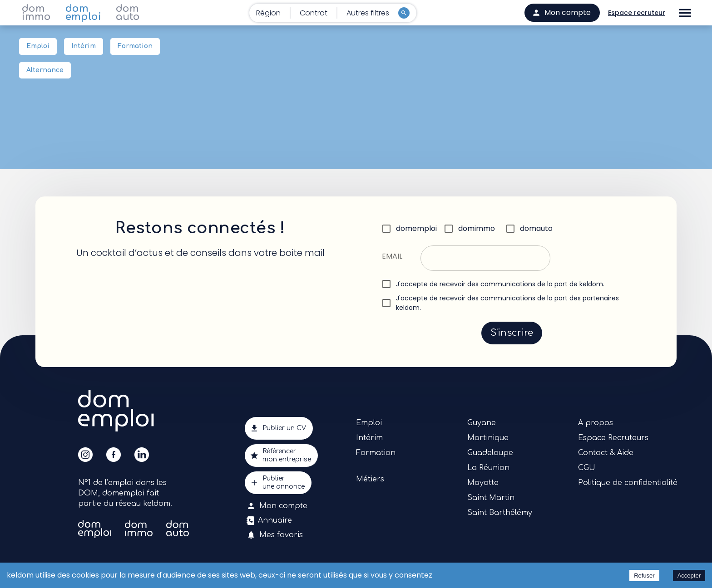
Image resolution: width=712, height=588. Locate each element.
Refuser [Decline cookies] (644, 576)
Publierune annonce (278, 483)
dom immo (36, 13)
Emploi (38, 47)
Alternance (45, 71)
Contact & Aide (606, 453)
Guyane (482, 423)
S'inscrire (512, 333)
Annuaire (270, 520)
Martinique (488, 438)
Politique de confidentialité (628, 483)
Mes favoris (276, 535)
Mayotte (483, 483)
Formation (135, 47)
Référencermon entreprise (281, 456)
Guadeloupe (490, 453)
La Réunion (488, 468)
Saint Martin (491, 498)
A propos (596, 423)
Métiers (370, 479)
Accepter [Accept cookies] (689, 576)
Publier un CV (279, 428)
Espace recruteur (637, 13)
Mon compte (278, 506)
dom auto (128, 13)
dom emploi (83, 13)
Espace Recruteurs (613, 438)
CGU (587, 468)
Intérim (84, 47)
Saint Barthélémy (500, 513)
